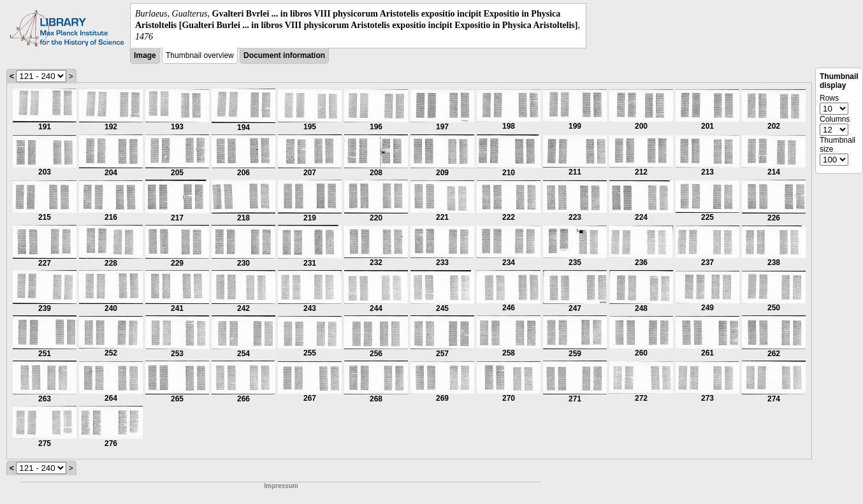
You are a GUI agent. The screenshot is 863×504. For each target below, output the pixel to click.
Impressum (281, 486)
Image (145, 55)
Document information (284, 55)
